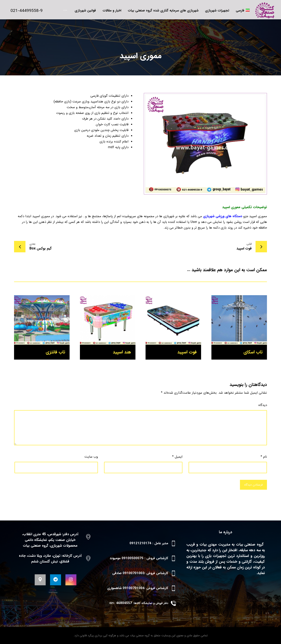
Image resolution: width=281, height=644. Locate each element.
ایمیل (177, 457)
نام (264, 457)
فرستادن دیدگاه (253, 485)
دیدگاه (263, 405)
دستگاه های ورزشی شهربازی (223, 216)
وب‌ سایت (91, 457)
